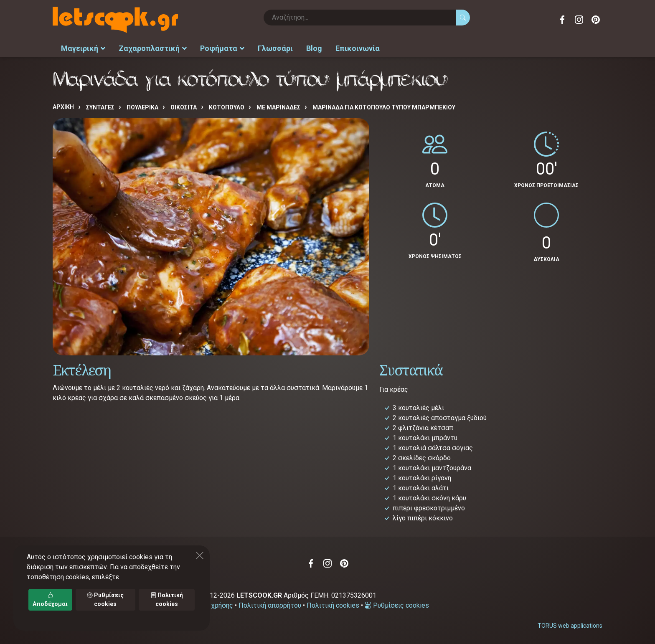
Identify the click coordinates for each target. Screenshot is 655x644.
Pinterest (596, 20)
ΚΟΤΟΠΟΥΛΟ (227, 107)
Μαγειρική (83, 48)
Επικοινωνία (358, 48)
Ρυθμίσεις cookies (397, 605)
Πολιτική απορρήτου (270, 605)
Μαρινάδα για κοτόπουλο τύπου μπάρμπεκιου (384, 107)
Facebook (562, 20)
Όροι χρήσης (214, 605)
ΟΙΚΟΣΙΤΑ (184, 107)
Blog (314, 48)
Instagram (579, 20)
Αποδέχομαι (50, 600)
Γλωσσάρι (275, 48)
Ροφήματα (222, 48)
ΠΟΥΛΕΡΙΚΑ (142, 107)
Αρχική (63, 107)
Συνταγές (100, 107)
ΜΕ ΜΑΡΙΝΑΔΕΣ (278, 107)
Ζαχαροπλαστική (153, 48)
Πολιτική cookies (333, 605)
